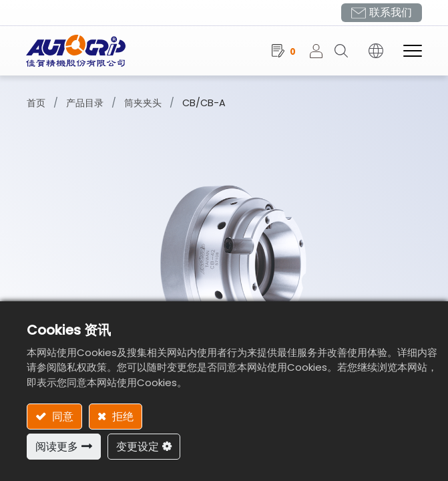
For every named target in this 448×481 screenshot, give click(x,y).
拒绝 (122, 417)
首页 (36, 103)
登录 (321, 51)
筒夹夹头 (143, 103)
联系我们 (390, 12)
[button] (346, 51)
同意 (61, 417)
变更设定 (138, 447)
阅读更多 (57, 447)
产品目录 (85, 103)
